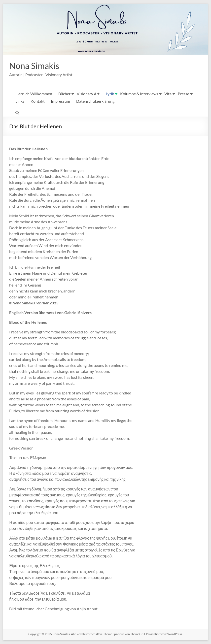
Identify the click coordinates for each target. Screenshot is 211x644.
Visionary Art (88, 94)
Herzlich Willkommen (34, 94)
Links (20, 101)
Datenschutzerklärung (95, 101)
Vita (168, 94)
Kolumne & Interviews (139, 94)
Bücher (64, 94)
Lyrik (110, 94)
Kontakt (38, 101)
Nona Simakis (35, 66)
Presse (183, 94)
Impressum (60, 101)
